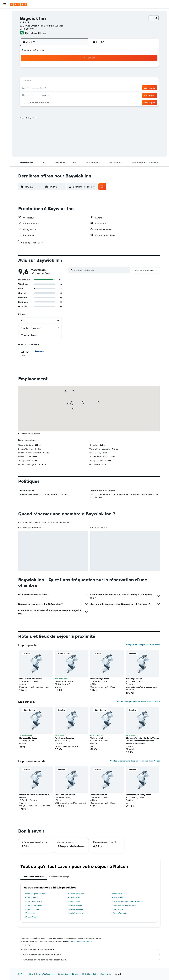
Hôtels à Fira (117, 894)
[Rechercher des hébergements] (5, 19)
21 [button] (67, 88)
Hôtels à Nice (117, 909)
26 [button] (53, 95)
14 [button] (67, 81)
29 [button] (73, 95)
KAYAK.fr (22, 974)
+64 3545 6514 (27, 29)
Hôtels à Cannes (32, 898)
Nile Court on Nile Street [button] (31, 678)
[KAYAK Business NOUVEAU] (5, 56)
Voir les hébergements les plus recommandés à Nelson (135, 761)
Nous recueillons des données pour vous (91, 955)
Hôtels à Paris (74, 898)
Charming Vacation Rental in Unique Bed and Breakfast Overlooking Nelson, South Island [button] (142, 741)
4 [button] (47, 75)
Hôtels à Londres (32, 909)
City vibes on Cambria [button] (65, 795)
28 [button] (67, 95)
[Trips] (5, 64)
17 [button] (40, 88)
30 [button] (80, 95)
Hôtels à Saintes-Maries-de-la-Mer (127, 901)
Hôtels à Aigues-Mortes (35, 894)
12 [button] (53, 81)
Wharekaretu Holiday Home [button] (139, 795)
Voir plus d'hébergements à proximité (143, 645)
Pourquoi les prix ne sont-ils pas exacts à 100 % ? (91, 960)
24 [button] (40, 95)
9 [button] (80, 75)
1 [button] (73, 68)
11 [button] (46, 81)
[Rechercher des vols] (5, 13)
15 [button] (73, 81)
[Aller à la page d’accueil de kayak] (19, 4)
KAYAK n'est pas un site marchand (91, 950)
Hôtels (31, 974)
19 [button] (53, 88)
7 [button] (67, 75)
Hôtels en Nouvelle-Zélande (68, 974)
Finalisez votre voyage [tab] (59, 877)
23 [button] (80, 88)
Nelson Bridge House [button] (100, 678)
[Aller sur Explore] (5, 38)
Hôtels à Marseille (76, 909)
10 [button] (40, 81)
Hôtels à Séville (75, 901)
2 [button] (80, 68)
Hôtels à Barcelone (76, 894)
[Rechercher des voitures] (5, 25)
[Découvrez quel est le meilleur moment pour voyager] (5, 50)
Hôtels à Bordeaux (120, 913)
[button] (5, 4)
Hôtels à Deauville (76, 913)
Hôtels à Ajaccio (31, 917)
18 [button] (47, 88)
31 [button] (40, 102)
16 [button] (80, 81)
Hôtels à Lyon (30, 913)
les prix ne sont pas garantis (82, 941)
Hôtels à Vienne (118, 898)
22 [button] (73, 88)
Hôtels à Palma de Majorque (124, 905)
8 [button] (73, 75)
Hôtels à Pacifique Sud (45, 974)
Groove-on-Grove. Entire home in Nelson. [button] (35, 796)
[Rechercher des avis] (102, 270)
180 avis (42, 33)
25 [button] (46, 95)
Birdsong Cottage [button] (134, 678)
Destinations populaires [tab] (34, 877)
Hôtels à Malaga (75, 905)
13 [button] (60, 81)
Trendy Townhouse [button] (99, 795)
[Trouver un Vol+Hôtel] (5, 30)
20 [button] (60, 88)
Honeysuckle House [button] (64, 681)
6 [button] (60, 75)
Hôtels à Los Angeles (33, 905)
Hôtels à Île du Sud (89, 974)
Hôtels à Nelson (105, 974)
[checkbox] (32, 354)
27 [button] (60, 95)
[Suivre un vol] (5, 44)
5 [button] (53, 75)
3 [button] (40, 75)
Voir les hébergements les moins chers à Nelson (139, 701)
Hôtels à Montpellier (33, 901)
